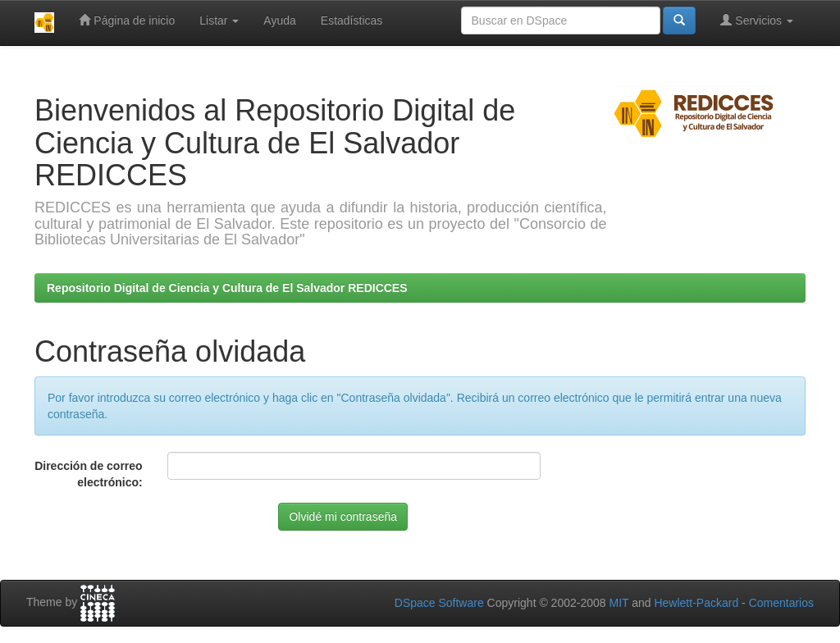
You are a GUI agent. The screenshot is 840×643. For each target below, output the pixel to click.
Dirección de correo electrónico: (89, 474)
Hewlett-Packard (696, 603)
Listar (219, 21)
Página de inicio (127, 20)
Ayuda (279, 21)
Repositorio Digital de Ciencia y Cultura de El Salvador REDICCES (227, 288)
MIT (619, 603)
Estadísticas (352, 21)
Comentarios (781, 603)
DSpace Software (439, 603)
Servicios (757, 20)
